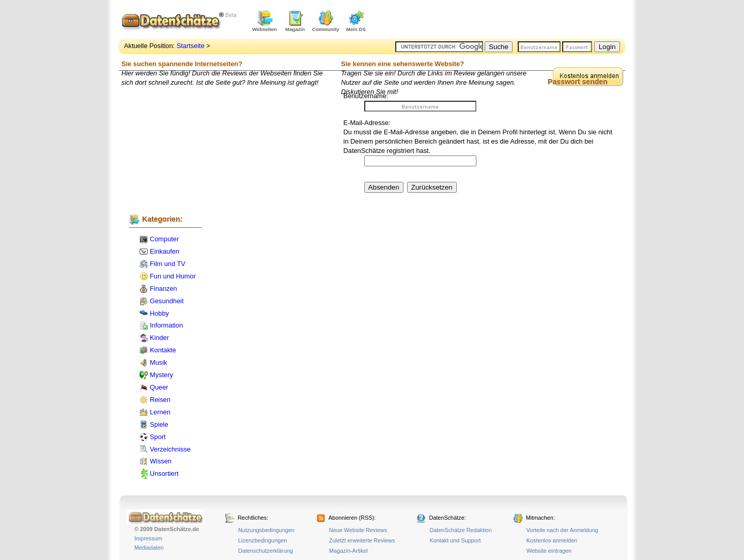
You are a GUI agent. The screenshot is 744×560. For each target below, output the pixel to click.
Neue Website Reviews (358, 530)
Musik (158, 362)
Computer (164, 239)
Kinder (159, 338)
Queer (159, 387)
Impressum (148, 538)
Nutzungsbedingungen (266, 530)
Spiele (159, 424)
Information (166, 325)
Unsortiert (164, 473)
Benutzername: (366, 96)
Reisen (160, 400)
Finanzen (164, 289)
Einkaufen (165, 251)
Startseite (191, 46)
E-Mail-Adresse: (367, 123)
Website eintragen (549, 551)
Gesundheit (167, 301)
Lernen (160, 412)
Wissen (161, 461)
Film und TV (168, 264)
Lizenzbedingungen (262, 540)
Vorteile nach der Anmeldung (562, 530)
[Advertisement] (504, 21)
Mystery (161, 375)
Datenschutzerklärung (266, 551)
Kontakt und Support (455, 540)
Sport (158, 437)
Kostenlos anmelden (552, 540)
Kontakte (163, 350)
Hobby (159, 313)
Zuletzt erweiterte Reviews (362, 540)
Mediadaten (149, 548)
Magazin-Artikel (348, 551)
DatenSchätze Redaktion (460, 530)
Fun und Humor (173, 276)
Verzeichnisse (170, 449)
